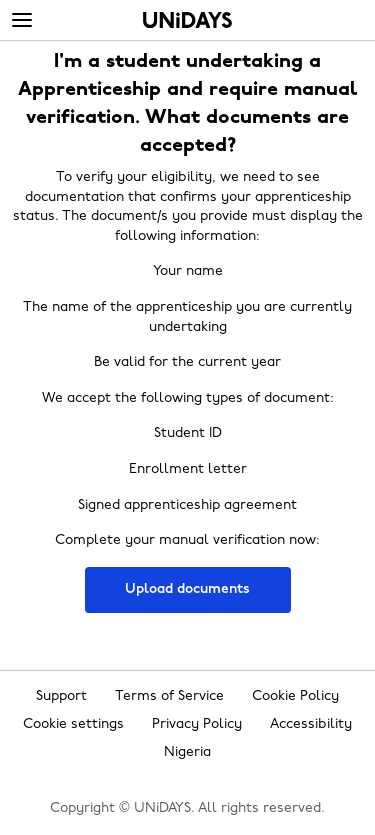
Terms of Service (169, 696)
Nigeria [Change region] (187, 752)
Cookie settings (73, 724)
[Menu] (22, 21)
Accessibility (311, 724)
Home (187, 20)
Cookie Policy (295, 696)
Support (61, 696)
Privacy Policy (197, 724)
